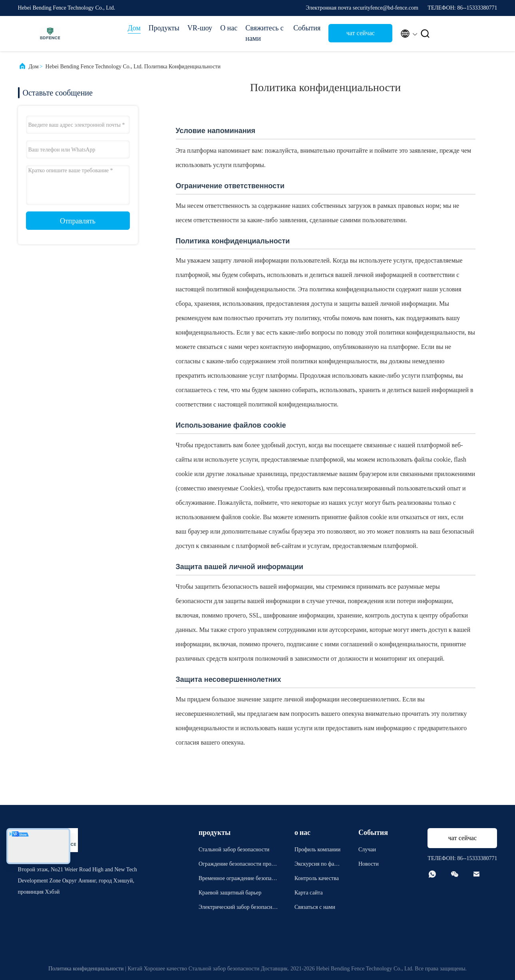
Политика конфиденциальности (86, 969)
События (307, 28)
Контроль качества (317, 878)
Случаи (367, 850)
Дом (134, 28)
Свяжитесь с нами (264, 33)
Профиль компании (317, 850)
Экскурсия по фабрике (317, 865)
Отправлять (78, 221)
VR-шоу (200, 28)
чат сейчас (361, 33)
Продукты (164, 28)
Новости (369, 864)
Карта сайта (309, 893)
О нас (229, 28)
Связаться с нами (315, 907)
